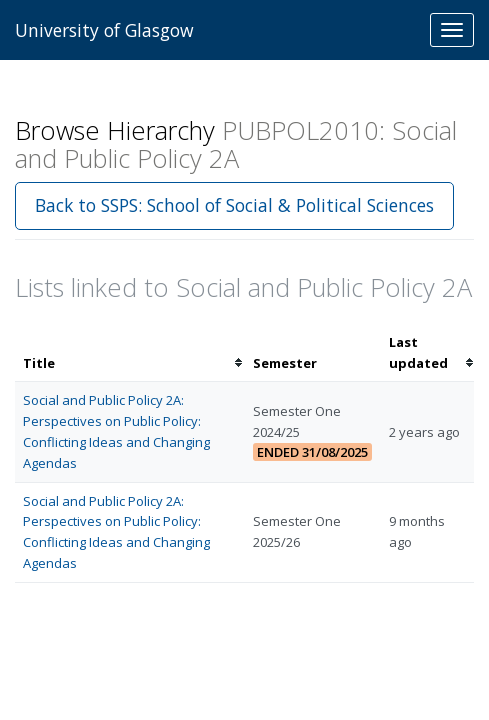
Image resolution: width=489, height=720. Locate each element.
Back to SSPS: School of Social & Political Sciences (234, 205)
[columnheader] (130, 353)
